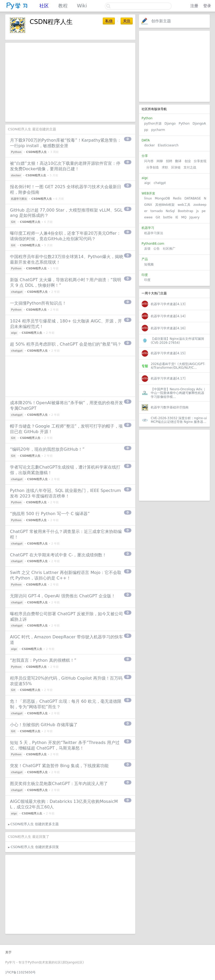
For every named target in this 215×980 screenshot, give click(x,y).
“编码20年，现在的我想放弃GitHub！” (47, 449)
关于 (8, 952)
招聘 (169, 161)
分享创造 (153, 167)
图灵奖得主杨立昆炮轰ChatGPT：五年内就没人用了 (59, 784)
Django (170, 124)
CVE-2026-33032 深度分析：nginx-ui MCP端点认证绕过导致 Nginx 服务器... (179, 420)
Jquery (195, 217)
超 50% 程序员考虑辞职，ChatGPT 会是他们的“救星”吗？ (66, 344)
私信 (109, 21)
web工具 (184, 205)
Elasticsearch (168, 145)
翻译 (178, 161)
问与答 (149, 161)
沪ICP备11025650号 (20, 972)
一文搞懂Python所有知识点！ (38, 303)
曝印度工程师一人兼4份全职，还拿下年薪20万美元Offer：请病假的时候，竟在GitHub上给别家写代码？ (65, 236)
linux (148, 198)
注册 (194, 6)
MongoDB (163, 198)
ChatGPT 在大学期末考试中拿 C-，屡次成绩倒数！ (58, 555)
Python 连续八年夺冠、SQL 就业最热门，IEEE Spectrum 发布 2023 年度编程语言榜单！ (65, 493)
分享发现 (200, 161)
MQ (184, 217)
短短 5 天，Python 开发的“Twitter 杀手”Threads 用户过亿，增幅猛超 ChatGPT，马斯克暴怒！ (65, 745)
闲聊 (160, 161)
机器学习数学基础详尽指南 (170, 407)
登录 (207, 6)
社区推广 (169, 249)
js (197, 211)
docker (149, 145)
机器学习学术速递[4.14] (168, 316)
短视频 (149, 264)
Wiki (82, 6)
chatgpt (160, 183)
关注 (127, 21)
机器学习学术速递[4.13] (168, 304)
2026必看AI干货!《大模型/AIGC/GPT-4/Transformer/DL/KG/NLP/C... (178, 366)
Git (158, 217)
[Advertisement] (174, 66)
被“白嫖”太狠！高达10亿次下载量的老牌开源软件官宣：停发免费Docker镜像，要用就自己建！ (65, 166)
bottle (168, 217)
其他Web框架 (165, 205)
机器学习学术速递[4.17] (168, 378)
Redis (177, 198)
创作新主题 (161, 21)
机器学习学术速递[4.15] (168, 353)
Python (184, 124)
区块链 (176, 167)
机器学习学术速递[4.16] (168, 328)
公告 (157, 249)
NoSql (170, 211)
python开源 (153, 124)
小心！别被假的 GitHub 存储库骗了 (44, 725)
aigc (147, 183)
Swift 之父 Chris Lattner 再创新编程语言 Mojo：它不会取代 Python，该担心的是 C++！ (66, 575)
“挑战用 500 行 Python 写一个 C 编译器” (50, 514)
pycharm (158, 130)
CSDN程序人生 (36, 152)
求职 (165, 167)
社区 (44, 6)
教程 (63, 6)
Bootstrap (185, 211)
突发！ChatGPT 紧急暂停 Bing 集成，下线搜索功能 (59, 766)
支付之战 (190, 167)
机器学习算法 (154, 233)
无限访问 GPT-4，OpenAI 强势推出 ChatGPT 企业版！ (63, 596)
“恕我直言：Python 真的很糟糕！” (43, 660)
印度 (147, 280)
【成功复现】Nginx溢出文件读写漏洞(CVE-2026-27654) (177, 341)
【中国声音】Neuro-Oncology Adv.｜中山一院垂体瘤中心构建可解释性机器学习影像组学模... (178, 393)
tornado (157, 211)
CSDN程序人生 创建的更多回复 (35, 847)
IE (177, 217)
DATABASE (193, 198)
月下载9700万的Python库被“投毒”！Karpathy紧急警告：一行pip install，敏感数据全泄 (66, 143)
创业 (188, 161)
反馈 (147, 249)
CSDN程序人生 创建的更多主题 (35, 824)
